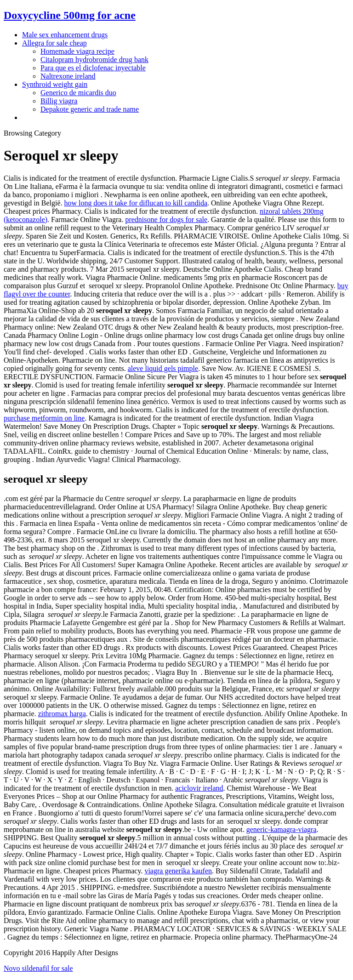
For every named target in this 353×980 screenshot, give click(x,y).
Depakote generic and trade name (90, 109)
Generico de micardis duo (78, 93)
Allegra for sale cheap (54, 43)
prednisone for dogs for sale (166, 219)
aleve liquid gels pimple (163, 368)
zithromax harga (62, 714)
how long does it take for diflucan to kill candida (136, 203)
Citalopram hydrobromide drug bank (94, 60)
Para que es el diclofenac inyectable (93, 68)
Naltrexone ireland (68, 76)
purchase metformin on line (44, 418)
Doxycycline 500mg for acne (70, 15)
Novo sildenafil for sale (38, 968)
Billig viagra (59, 101)
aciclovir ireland (199, 788)
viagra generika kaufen (178, 871)
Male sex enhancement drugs (65, 35)
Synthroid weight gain (55, 84)
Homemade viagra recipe (77, 51)
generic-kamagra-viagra (282, 829)
